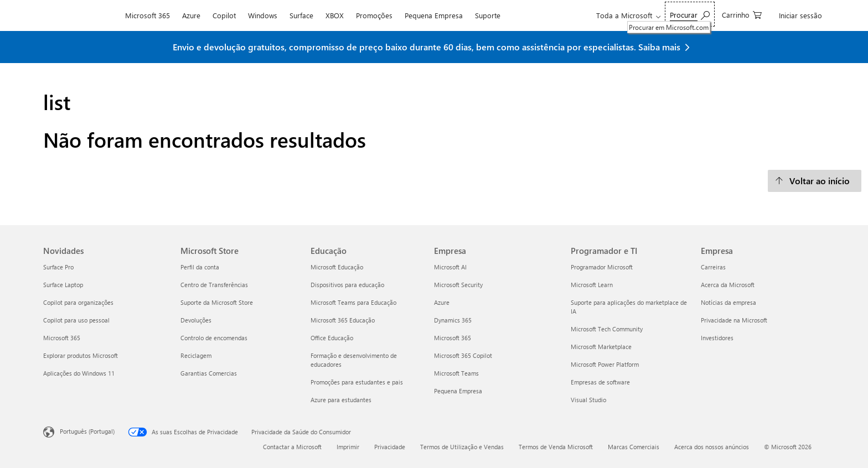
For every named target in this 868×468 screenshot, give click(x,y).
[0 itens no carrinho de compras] (742, 14)
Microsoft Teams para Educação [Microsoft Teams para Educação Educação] (353, 302)
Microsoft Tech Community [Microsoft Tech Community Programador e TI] (607, 329)
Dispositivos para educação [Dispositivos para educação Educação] (347, 285)
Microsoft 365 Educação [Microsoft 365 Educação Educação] (343, 320)
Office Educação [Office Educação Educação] (332, 338)
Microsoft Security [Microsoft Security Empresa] (458, 285)
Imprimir (348, 447)
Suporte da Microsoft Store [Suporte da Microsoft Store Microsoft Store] (217, 302)
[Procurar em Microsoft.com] (690, 14)
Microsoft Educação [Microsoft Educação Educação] (337, 267)
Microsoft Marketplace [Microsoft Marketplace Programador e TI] (601, 347)
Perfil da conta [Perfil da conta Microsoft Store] (200, 267)
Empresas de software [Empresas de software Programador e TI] (600, 382)
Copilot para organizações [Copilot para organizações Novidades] (78, 302)
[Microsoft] (81, 15)
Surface (301, 15)
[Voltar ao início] (815, 181)
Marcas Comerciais (634, 447)
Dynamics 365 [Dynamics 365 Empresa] (453, 320)
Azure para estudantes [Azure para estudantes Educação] (341, 400)
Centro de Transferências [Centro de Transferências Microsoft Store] (214, 285)
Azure (191, 15)
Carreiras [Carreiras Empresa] (713, 267)
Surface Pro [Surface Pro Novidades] (58, 267)
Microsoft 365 (148, 15)
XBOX (335, 15)
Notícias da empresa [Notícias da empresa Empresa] (728, 302)
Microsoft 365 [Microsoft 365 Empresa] (453, 338)
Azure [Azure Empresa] (442, 302)
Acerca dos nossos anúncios (712, 447)
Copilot (224, 15)
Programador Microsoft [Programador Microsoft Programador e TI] (602, 267)
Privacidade (390, 447)
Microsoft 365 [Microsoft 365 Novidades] (62, 338)
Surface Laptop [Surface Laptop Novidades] (63, 285)
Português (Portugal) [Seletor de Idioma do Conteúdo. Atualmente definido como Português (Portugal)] (87, 431)
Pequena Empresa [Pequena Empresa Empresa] (458, 391)
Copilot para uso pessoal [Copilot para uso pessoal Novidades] (76, 320)
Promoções (374, 15)
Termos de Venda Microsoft (556, 447)
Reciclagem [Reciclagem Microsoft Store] (196, 355)
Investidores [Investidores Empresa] (717, 338)
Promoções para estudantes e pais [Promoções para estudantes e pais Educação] (357, 382)
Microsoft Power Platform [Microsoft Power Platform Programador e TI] (605, 364)
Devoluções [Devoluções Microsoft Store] (196, 320)
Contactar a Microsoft (292, 447)
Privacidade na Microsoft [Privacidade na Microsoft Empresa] (734, 320)
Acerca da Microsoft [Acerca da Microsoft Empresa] (728, 285)
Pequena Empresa (434, 15)
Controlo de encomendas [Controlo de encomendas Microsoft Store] (214, 338)
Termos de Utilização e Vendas (462, 447)
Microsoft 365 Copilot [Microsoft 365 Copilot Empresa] (463, 355)
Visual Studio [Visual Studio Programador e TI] (588, 400)
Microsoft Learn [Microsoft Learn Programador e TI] (592, 285)
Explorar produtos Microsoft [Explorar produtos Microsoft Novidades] (81, 355)
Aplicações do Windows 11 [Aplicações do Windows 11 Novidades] (79, 373)
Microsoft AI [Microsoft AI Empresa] (450, 267)
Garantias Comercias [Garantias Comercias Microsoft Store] (209, 373)
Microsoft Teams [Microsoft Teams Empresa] (456, 373)
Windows (263, 15)
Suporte (488, 15)
